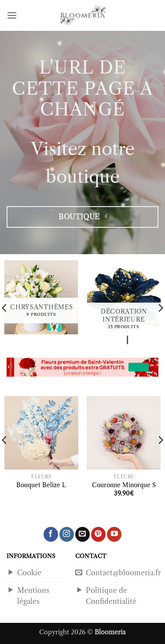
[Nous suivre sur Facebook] (51, 534)
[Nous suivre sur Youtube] (114, 534)
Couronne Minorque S (124, 485)
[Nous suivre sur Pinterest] (98, 534)
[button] (12, 15)
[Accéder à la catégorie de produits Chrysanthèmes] (41, 297)
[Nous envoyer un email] (82, 534)
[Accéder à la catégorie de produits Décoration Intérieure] (124, 305)
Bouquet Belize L (41, 485)
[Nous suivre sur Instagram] (67, 534)
